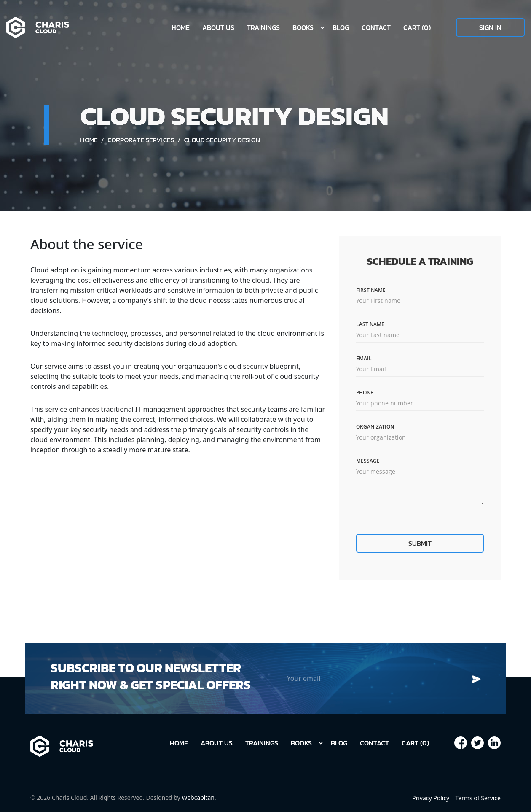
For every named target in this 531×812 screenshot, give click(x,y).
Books (303, 27)
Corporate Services (216, 140)
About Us (218, 27)
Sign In (490, 27)
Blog (341, 27)
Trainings (263, 27)
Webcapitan (198, 797)
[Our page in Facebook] (461, 743)
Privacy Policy (431, 798)
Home (181, 27)
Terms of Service (478, 798)
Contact (376, 27)
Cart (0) (417, 27)
